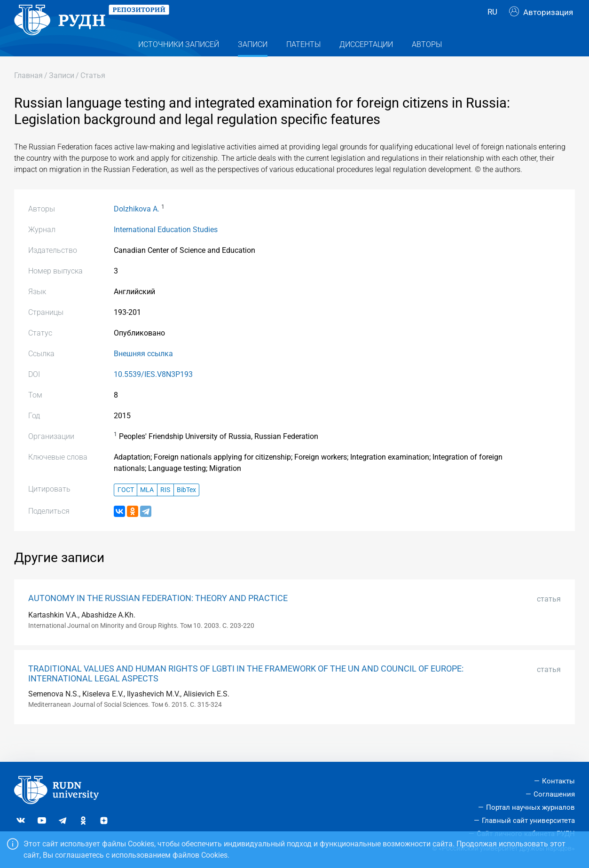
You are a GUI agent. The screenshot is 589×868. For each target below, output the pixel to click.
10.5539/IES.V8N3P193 (153, 393)
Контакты (558, 781)
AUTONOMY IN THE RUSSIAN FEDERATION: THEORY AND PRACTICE (158, 617)
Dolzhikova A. (137, 228)
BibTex (186, 509)
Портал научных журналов (530, 807)
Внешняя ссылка (143, 372)
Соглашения (554, 794)
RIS (165, 509)
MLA (147, 509)
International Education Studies (166, 248)
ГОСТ (126, 509)
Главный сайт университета (528, 821)
